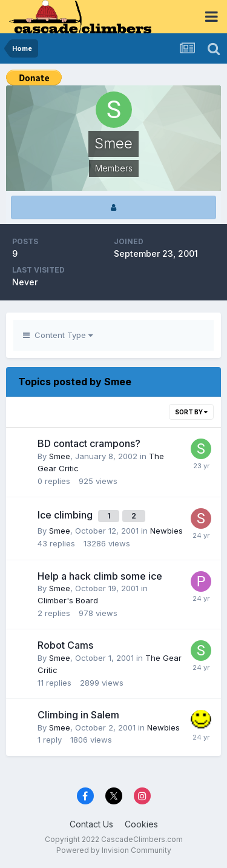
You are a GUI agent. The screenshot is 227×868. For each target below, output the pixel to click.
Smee (60, 456)
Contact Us (91, 824)
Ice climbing (66, 515)
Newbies (166, 531)
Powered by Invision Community (114, 850)
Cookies (141, 824)
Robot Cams (65, 645)
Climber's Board (68, 600)
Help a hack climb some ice (100, 576)
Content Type (58, 335)
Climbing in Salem (78, 715)
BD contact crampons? (89, 443)
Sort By (191, 412)
